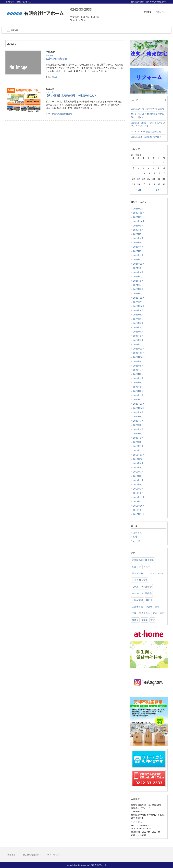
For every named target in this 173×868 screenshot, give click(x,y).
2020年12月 (139, 400)
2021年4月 (138, 383)
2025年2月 (138, 255)
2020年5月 (138, 429)
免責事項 (11, 855)
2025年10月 (139, 221)
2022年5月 (138, 328)
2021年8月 (138, 366)
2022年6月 (138, 323)
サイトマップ (53, 855)
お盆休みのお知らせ (56, 59)
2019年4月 (138, 485)
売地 (70, 114)
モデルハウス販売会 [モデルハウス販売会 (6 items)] (142, 593)
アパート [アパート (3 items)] (148, 567)
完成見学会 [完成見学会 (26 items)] (145, 613)
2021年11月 (139, 353)
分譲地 (64, 114)
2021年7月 (138, 370)
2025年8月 (138, 230)
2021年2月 (138, 391)
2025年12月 (139, 213)
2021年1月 (138, 395)
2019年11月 (139, 455)
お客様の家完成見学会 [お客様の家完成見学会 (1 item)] (143, 560)
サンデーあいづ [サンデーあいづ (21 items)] (140, 573)
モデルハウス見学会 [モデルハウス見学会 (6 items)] (142, 587)
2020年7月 (138, 421)
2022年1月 (138, 345)
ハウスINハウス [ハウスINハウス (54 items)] (140, 580)
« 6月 (139, 190)
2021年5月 (138, 378)
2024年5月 (138, 281)
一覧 (165, 100)
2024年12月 (139, 264)
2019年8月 (138, 468)
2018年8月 (138, 510)
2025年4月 (138, 247)
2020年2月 (138, 442)
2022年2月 (138, 340)
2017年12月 (139, 514)
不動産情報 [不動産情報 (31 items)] (137, 600)
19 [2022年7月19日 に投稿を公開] (139, 179)
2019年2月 (138, 493)
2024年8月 (138, 272)
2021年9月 (138, 362)
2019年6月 (138, 476)
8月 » (159, 190)
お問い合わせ (162, 12)
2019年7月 (138, 472)
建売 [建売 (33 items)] (162, 613)
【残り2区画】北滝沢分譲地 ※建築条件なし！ (71, 96)
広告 (135, 537)
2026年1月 (138, 209)
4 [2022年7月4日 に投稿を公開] (133, 168)
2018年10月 (139, 506)
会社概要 (147, 12)
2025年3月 (138, 251)
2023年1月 (138, 294)
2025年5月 (138, 243)
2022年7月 (138, 319)
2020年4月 (138, 434)
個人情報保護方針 (31, 855)
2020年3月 (138, 438)
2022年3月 (138, 336)
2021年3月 (138, 387)
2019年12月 (139, 451)
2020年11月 (139, 404)
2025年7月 (138, 234)
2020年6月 (138, 425)
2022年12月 (139, 298)
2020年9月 (138, 412)
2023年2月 (138, 289)
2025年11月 (139, 217)
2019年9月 (138, 463)
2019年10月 (139, 459)
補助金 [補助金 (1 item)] (135, 620)
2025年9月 (138, 226)
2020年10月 (139, 408)
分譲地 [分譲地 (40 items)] (149, 607)
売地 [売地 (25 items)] (157, 607)
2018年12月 (139, 497)
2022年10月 (139, 306)
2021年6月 (138, 374)
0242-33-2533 (81, 9)
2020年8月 (138, 417)
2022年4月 (138, 332)
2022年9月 (138, 310)
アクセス (138, 822)
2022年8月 (138, 315)
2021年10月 (139, 357)
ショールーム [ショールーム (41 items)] (157, 573)
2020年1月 (138, 446)
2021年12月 (139, 349)
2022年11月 (139, 302)
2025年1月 (138, 260)
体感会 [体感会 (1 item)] (149, 600)
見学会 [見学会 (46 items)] (145, 620)
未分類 (136, 541)
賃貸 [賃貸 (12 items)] (153, 620)
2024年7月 (138, 277)
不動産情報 (55, 114)
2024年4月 (138, 285)
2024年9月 (138, 268)
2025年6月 (138, 238)
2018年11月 (139, 502)
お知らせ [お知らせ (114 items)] (136, 567)
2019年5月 (138, 480)
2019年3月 (138, 489)
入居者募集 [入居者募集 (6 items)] (137, 607)
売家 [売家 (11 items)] (134, 613)
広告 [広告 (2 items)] (155, 613)
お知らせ (49, 55)
